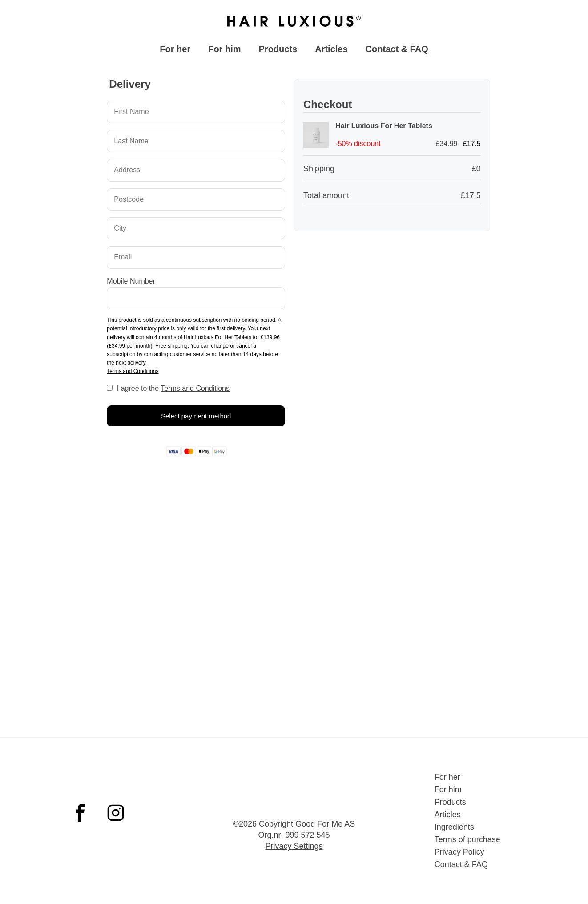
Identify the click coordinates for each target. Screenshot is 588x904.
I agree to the (173, 391)
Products (278, 51)
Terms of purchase (467, 839)
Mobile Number (131, 284)
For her (175, 51)
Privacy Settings (294, 846)
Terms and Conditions (133, 374)
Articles (331, 51)
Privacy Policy (459, 852)
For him (224, 51)
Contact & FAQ (397, 51)
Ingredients (454, 827)
